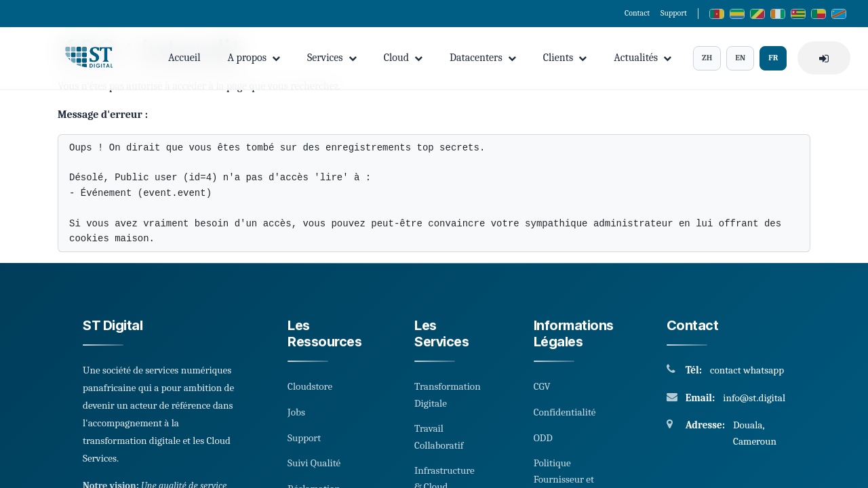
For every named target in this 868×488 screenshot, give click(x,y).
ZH (707, 58)
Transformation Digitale (448, 394)
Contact (637, 13)
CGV (542, 386)
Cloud (403, 58)
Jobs (296, 412)
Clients (565, 58)
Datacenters (483, 58)
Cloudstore (310, 386)
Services (332, 58)
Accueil (184, 58)
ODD (543, 438)
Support (674, 13)
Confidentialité (565, 412)
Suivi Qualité (314, 463)
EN (740, 58)
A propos (254, 58)
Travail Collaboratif (439, 436)
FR (773, 58)
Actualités (643, 58)
